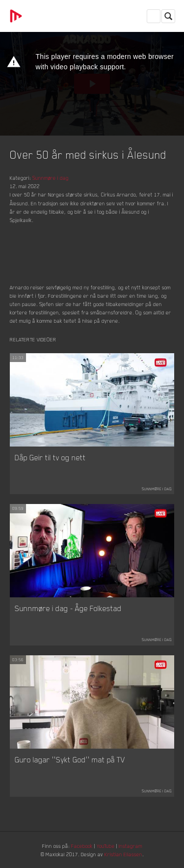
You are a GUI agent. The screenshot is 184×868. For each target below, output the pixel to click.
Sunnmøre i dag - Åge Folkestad (68, 608)
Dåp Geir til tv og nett (50, 457)
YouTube (106, 846)
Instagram (131, 846)
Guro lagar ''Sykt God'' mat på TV (70, 759)
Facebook (82, 846)
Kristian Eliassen (123, 854)
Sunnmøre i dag (51, 178)
